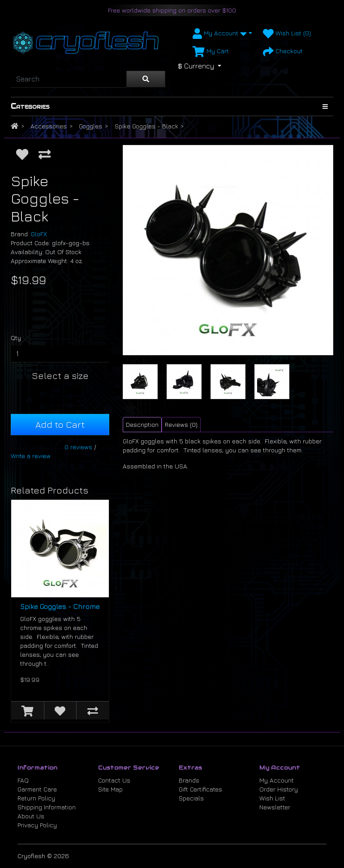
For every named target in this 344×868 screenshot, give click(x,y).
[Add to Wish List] (22, 154)
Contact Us (114, 780)
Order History (279, 789)
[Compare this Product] (45, 154)
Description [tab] (142, 424)
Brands (189, 780)
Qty (16, 338)
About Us (31, 816)
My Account (277, 780)
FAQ (23, 780)
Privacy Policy (37, 825)
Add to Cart (60, 424)
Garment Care (37, 789)
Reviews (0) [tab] (181, 424)
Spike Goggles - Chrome (60, 606)
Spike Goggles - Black (146, 126)
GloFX (39, 234)
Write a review (31, 456)
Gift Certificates (200, 789)
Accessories (49, 126)
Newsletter (275, 807)
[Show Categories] (325, 106)
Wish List (272, 798)
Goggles (90, 126)
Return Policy (36, 798)
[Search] (69, 79)
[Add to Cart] (28, 711)
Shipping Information (47, 807)
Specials (191, 798)
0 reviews (78, 447)
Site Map (110, 789)
